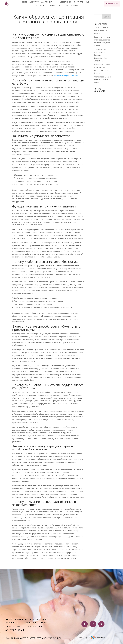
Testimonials (41, 6)
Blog (88, 2)
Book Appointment (86, 591)
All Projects (48, 2)
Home (24, 2)
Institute (78, 2)
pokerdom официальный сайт (66, 75)
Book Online (112, 4)
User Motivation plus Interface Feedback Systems (102, 30)
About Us (34, 2)
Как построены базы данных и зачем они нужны (102, 80)
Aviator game (71, 6)
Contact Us (56, 6)
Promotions (65, 2)
